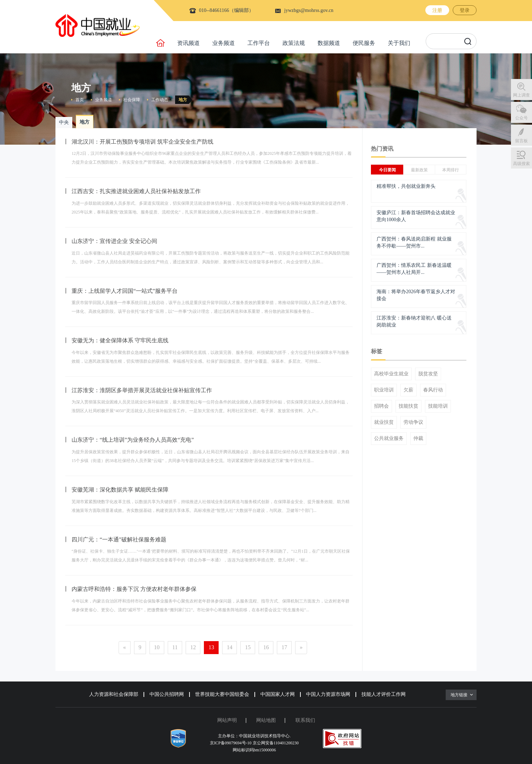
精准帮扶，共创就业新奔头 (406, 186)
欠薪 (408, 390)
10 (157, 647)
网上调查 (521, 95)
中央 (64, 122)
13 (211, 647)
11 (175, 647)
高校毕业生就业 (391, 374)
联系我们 (305, 720)
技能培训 (438, 406)
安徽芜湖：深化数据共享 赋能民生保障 (120, 490)
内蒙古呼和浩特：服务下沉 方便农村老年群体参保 (134, 589)
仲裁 (418, 439)
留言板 (521, 141)
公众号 (521, 118)
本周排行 (451, 170)
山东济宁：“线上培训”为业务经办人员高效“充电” (133, 440)
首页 (80, 100)
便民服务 (364, 43)
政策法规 (294, 43)
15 (248, 647)
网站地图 (266, 720)
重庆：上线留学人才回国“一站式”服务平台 (125, 291)
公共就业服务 (389, 439)
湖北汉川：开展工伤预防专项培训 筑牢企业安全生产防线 (142, 142)
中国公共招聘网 (167, 694)
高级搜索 (521, 164)
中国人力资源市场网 (328, 694)
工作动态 (160, 100)
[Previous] (125, 648)
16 (266, 647)
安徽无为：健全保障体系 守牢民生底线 (120, 340)
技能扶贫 (408, 406)
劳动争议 (413, 422)
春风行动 (433, 390)
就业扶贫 (384, 422)
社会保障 (132, 100)
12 (193, 647)
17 (284, 647)
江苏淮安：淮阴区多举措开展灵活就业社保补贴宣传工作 (142, 390)
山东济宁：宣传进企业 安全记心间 (114, 241)
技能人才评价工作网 (384, 694)
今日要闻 (387, 170)
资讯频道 (188, 43)
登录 (465, 10)
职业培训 (384, 390)
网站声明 (227, 720)
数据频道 (329, 43)
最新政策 (419, 170)
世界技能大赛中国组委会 (222, 694)
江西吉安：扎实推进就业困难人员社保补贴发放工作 (136, 191)
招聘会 (381, 406)
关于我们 (399, 43)
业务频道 (224, 43)
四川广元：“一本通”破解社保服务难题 (119, 539)
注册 (437, 10)
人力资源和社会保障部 (114, 694)
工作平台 (259, 43)
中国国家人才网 (278, 694)
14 (230, 647)
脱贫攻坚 (428, 374)
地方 (183, 100)
